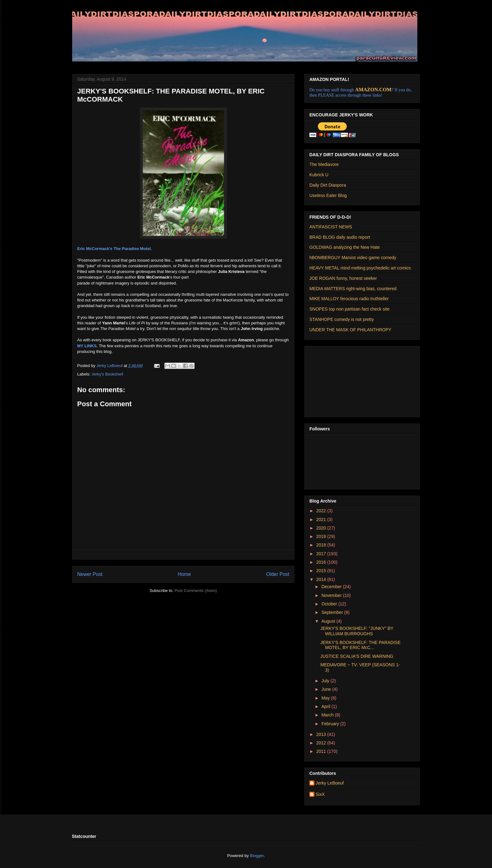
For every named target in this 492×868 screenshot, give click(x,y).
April (326, 706)
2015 (322, 571)
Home (184, 574)
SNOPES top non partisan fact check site (349, 309)
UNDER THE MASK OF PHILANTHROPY (350, 330)
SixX (320, 794)
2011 (322, 751)
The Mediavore (324, 164)
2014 (322, 579)
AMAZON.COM (373, 90)
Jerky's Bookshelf (107, 374)
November (332, 595)
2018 (322, 545)
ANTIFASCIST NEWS (331, 227)
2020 (322, 528)
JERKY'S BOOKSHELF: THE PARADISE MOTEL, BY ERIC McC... (361, 645)
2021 (322, 519)
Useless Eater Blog (328, 195)
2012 (322, 743)
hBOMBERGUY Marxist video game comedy (353, 258)
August (329, 621)
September (333, 612)
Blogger (257, 856)
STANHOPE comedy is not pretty (342, 319)
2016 (322, 562)
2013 (322, 734)
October (330, 604)
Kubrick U (319, 175)
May (326, 698)
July (326, 681)
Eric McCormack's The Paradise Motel (114, 249)
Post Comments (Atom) (196, 591)
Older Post (278, 574)
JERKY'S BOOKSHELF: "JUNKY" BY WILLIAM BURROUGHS (357, 631)
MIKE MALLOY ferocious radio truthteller (349, 299)
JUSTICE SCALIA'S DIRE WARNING (357, 656)
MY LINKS (87, 346)
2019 (322, 536)
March (328, 715)
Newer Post (90, 574)
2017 (322, 554)
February (331, 724)
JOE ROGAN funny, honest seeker (343, 278)
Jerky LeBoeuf (330, 783)
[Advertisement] (341, 380)
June (327, 689)
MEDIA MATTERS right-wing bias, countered (353, 289)
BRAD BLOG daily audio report (340, 237)
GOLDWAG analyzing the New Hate (345, 247)
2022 (322, 511)
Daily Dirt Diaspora (328, 185)
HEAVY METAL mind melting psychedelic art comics (360, 268)
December (332, 587)
